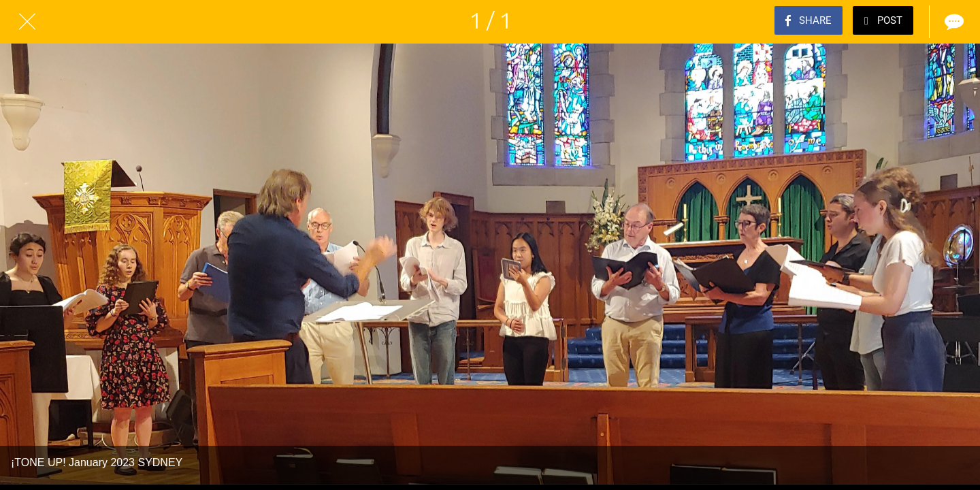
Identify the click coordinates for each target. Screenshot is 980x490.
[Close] (27, 22)
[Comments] (953, 22)
